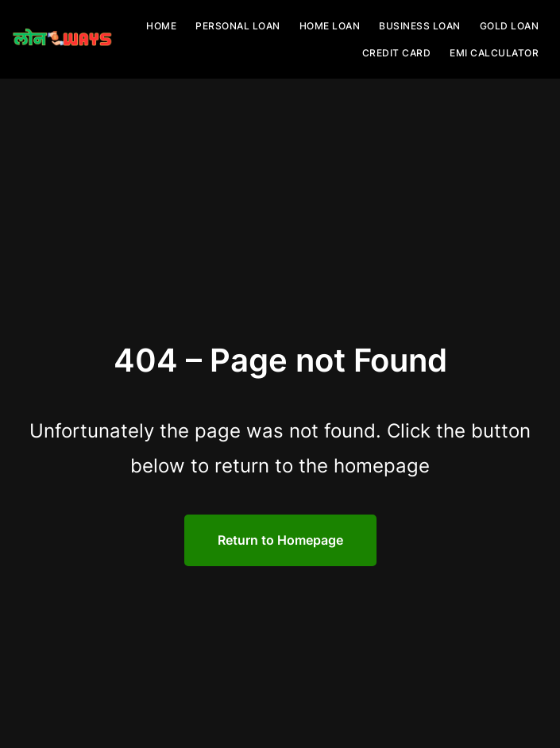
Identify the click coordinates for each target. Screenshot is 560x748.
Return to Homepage (280, 540)
